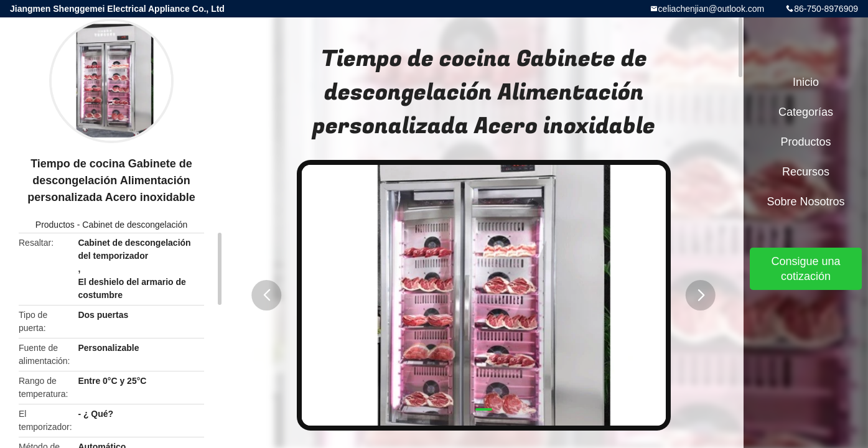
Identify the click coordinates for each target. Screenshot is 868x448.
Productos (55, 225)
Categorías (806, 112)
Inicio (806, 82)
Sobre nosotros (805, 202)
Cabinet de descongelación (135, 225)
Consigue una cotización (805, 269)
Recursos (806, 172)
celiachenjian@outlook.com (712, 9)
